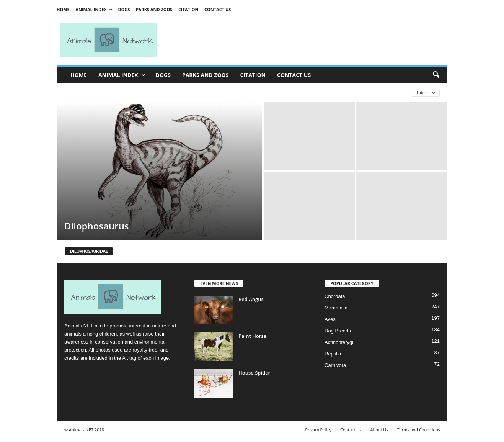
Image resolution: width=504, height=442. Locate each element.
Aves (330, 319)
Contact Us (218, 9)
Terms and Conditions (418, 430)
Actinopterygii (339, 342)
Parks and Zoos (154, 9)
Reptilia (333, 354)
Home (63, 9)
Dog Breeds (338, 331)
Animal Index (94, 9)
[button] (436, 75)
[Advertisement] (305, 40)
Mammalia (336, 308)
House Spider (254, 373)
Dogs (124, 9)
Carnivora (335, 365)
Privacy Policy (318, 430)
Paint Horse (252, 336)
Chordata (335, 296)
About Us (379, 430)
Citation (188, 9)
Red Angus (251, 299)
